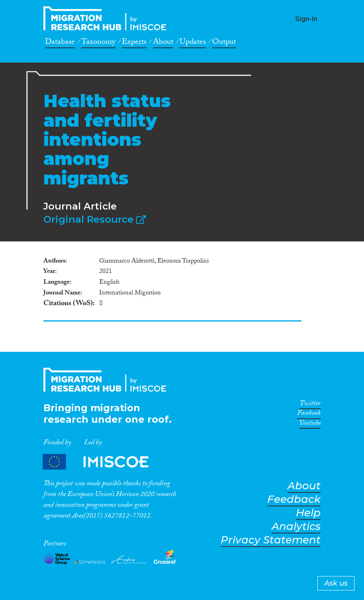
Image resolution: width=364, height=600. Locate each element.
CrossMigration (107, 18)
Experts (134, 43)
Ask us (336, 583)
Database (60, 43)
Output (224, 43)
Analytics (296, 526)
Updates (193, 43)
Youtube (310, 424)
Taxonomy (98, 43)
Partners (102, 462)
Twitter (310, 405)
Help (308, 513)
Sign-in (306, 19)
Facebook (309, 414)
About (163, 43)
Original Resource (95, 219)
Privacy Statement (271, 540)
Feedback (294, 499)
